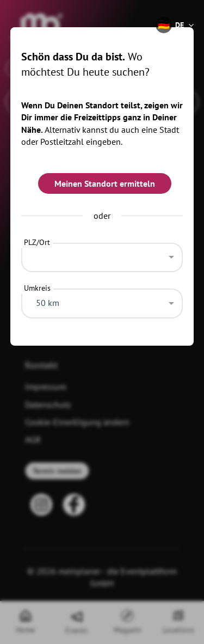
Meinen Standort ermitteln (105, 183)
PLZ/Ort (37, 242)
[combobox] (102, 255)
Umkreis (37, 288)
